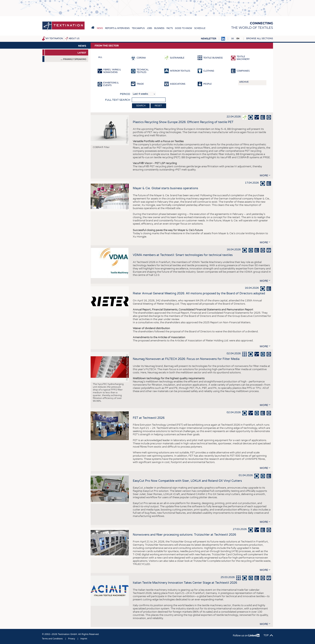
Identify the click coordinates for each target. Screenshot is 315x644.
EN (238, 39)
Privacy (72, 639)
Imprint (84, 639)
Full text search (118, 100)
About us (74, 39)
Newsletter (209, 39)
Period (125, 94)
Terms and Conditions (52, 639)
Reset (158, 106)
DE (233, 39)
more (264, 176)
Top (266, 635)
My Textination (54, 39)
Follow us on (246, 636)
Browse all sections (260, 39)
